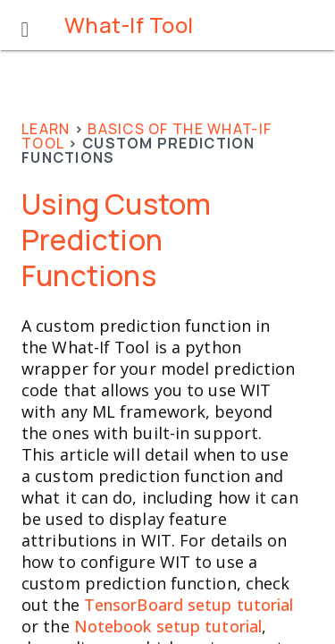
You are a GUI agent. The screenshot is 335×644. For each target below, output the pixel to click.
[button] (25, 25)
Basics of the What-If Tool (147, 136)
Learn (46, 129)
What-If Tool (129, 25)
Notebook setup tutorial (168, 626)
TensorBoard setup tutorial (189, 605)
